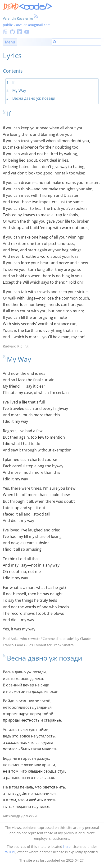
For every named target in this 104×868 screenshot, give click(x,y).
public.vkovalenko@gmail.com (27, 25)
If (13, 83)
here (67, 847)
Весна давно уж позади (34, 98)
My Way (19, 90)
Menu (10, 42)
